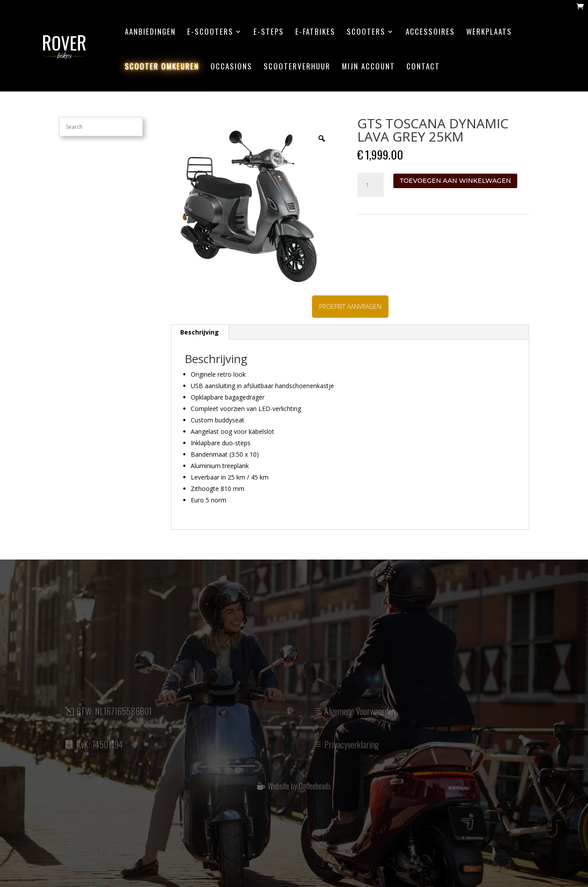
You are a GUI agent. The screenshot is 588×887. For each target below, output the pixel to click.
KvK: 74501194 (100, 749)
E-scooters (210, 33)
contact (423, 67)
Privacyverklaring (352, 749)
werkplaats (489, 33)
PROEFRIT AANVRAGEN (350, 307)
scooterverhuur (297, 67)
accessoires (430, 33)
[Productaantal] (370, 185)
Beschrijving (200, 332)
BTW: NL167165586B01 (114, 716)
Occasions (231, 67)
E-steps (269, 33)
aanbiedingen (150, 33)
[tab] (200, 332)
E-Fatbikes (315, 33)
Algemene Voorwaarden (360, 716)
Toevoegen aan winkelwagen (456, 181)
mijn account (368, 67)
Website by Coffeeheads (299, 790)
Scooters (366, 33)
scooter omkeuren (162, 67)
